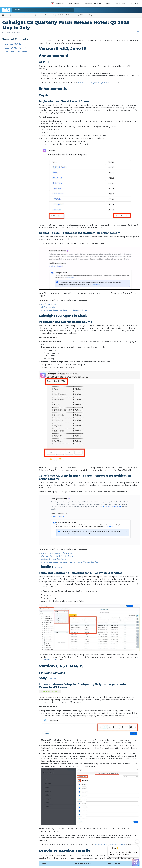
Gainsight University (93, 3)
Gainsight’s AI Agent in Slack (100, 83)
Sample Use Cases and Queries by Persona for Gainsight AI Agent (71, 562)
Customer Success (18, 15)
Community (120, 3)
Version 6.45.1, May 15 (15, 48)
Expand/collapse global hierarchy (5, 15)
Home (8, 15)
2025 (39, 15)
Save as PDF (138, 33)
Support (133, 3)
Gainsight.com (74, 3)
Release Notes (31, 15)
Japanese (57, 3)
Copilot (80, 83)
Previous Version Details (16, 52)
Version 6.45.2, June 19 (15, 44)
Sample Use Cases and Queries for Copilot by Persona (66, 310)
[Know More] (59, 567)
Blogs (108, 3)
